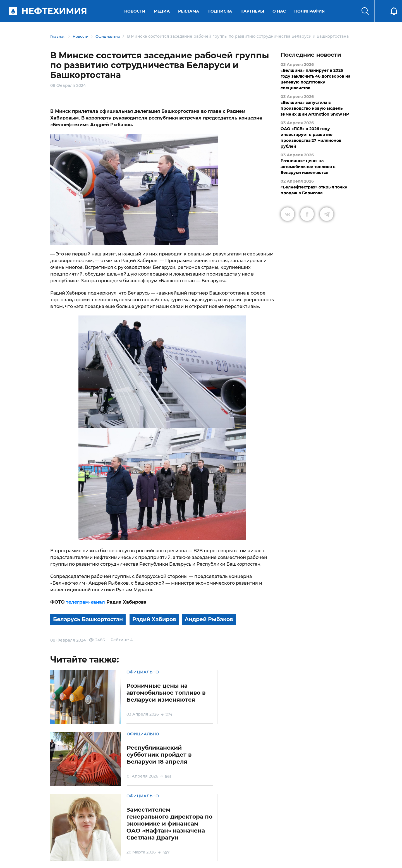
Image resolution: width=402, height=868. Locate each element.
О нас (280, 11)
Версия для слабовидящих (271, 836)
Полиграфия (310, 11)
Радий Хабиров (159, 625)
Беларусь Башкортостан (90, 625)
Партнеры (253, 11)
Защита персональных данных (133, 837)
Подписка (221, 11)
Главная (58, 36)
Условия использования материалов (85, 837)
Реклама (189, 11)
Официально (112, 36)
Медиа (163, 11)
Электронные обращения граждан (174, 837)
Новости (136, 11)
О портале (55, 836)
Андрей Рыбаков (217, 625)
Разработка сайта (312, 859)
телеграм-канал (85, 608)
